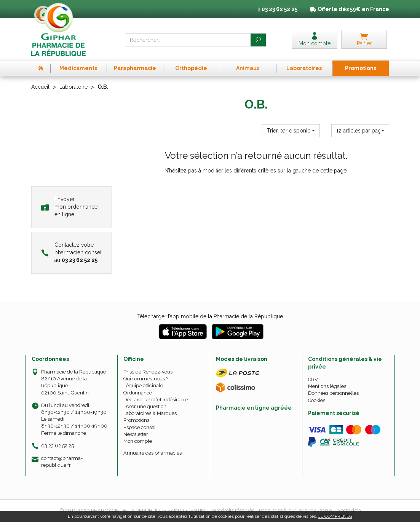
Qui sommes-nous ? (146, 379)
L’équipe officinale (143, 386)
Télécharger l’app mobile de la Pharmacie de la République (210, 316)
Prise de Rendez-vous (148, 372)
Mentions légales (327, 386)
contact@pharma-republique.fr (62, 461)
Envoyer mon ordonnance (69, 207)
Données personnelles (333, 393)
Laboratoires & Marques (150, 413)
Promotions (136, 420)
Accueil (40, 87)
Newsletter (136, 434)
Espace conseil (140, 427)
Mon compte (138, 441)
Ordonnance (138, 393)
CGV (313, 379)
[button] (291, 131)
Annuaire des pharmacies (153, 453)
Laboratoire (73, 87)
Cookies (317, 400)
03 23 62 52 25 (57, 446)
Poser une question (145, 406)
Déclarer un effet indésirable (156, 400)
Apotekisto (349, 510)
